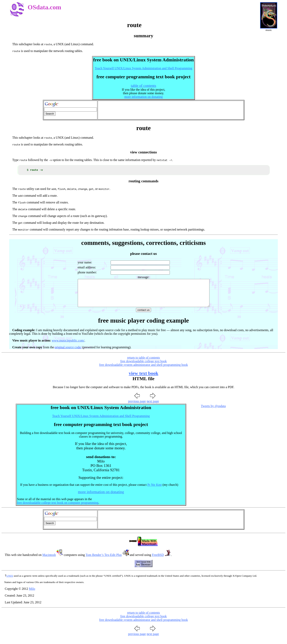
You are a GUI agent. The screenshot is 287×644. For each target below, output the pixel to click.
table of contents (144, 86)
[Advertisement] (171, 110)
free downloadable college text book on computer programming (58, 509)
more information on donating (143, 97)
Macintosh (49, 561)
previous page (137, 407)
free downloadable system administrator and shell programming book (144, 371)
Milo (32, 595)
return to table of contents (143, 364)
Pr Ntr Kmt (154, 491)
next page (153, 407)
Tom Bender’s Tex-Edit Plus (104, 561)
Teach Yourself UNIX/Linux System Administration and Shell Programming (143, 68)
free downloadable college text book (144, 367)
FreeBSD (158, 561)
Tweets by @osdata (213, 412)
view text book (143, 379)
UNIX (10, 582)
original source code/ (68, 353)
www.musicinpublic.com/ (68, 346)
